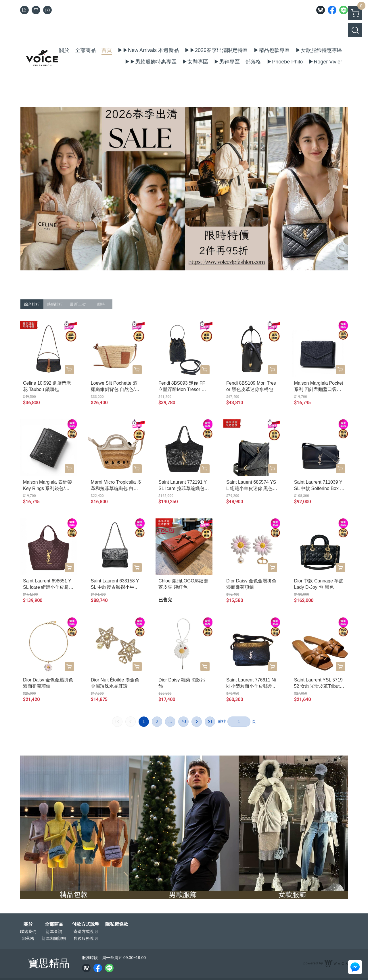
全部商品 (54, 924)
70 (183, 722)
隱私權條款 (117, 924)
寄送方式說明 (86, 931)
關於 (28, 924)
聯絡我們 (28, 931)
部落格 (28, 938)
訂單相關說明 (54, 938)
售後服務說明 (86, 938)
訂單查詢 (54, 931)
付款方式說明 (86, 924)
